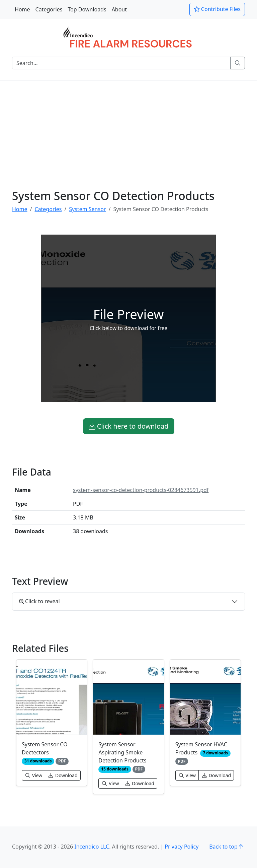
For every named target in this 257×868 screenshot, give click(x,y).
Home (22, 9)
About (119, 9)
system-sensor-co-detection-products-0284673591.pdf (141, 490)
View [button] (33, 775)
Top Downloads (87, 9)
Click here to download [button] (129, 426)
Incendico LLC (92, 847)
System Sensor (87, 209)
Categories (49, 9)
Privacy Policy (182, 847)
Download (63, 775)
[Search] (121, 63)
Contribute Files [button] (217, 9)
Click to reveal (39, 601)
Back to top (227, 847)
